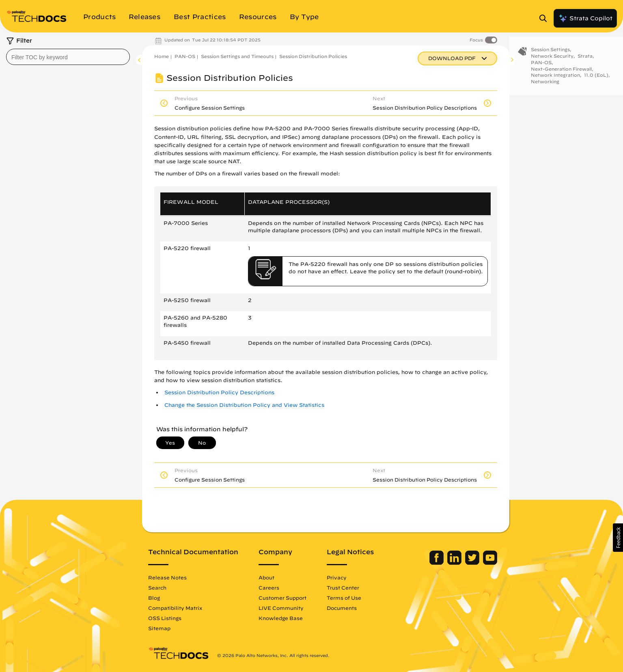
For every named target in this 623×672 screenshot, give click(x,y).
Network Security (552, 62)
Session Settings (550, 56)
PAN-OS (185, 56)
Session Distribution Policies (313, 56)
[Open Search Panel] (545, 18)
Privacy (337, 577)
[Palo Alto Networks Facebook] (437, 563)
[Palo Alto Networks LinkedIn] (455, 563)
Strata (585, 62)
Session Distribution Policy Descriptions (219, 392)
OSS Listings (165, 618)
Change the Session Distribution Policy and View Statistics (244, 405)
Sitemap (159, 628)
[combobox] (68, 57)
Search (157, 588)
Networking (545, 88)
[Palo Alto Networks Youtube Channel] (490, 563)
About (266, 577)
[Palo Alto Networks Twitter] (473, 563)
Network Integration (555, 81)
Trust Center (343, 588)
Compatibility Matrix (175, 608)
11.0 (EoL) (596, 81)
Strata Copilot (585, 18)
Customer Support (282, 598)
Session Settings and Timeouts (237, 56)
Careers (269, 588)
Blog (154, 598)
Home (162, 56)
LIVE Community (281, 608)
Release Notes (167, 577)
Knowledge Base (281, 618)
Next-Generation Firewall (561, 75)
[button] (618, 538)
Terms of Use (344, 598)
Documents (342, 608)
